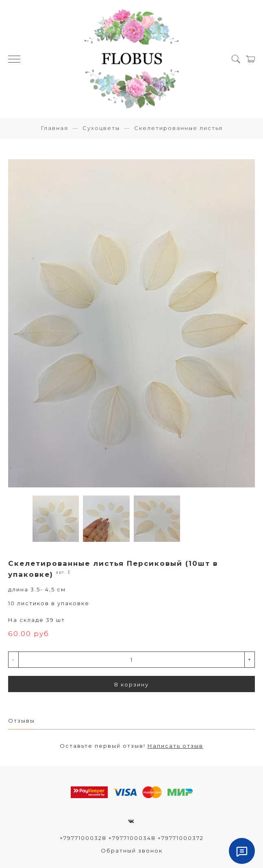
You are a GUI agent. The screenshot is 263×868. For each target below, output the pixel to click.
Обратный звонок (132, 851)
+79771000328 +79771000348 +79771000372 (132, 838)
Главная (54, 128)
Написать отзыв (175, 746)
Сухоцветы (101, 128)
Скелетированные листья (178, 128)
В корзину (131, 684)
